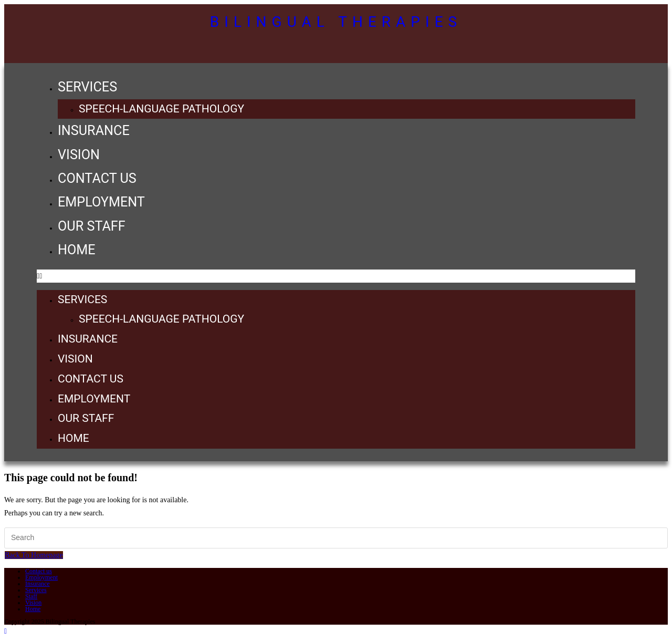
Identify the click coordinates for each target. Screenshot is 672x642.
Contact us (97, 178)
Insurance (94, 131)
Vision (79, 155)
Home (77, 250)
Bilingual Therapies (336, 22)
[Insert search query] (336, 538)
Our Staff (92, 226)
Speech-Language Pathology (161, 109)
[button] (336, 276)
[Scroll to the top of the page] (6, 631)
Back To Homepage (34, 555)
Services (87, 87)
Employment (101, 202)
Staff (31, 596)
